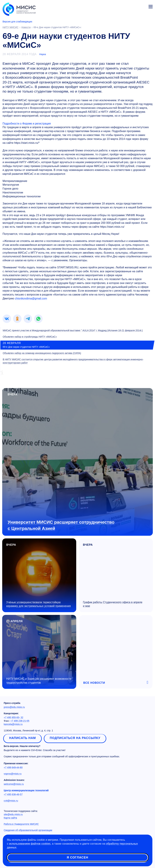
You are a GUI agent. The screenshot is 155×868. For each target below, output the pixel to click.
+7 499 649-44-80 (13, 767)
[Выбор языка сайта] (135, 6)
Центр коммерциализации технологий (26, 790)
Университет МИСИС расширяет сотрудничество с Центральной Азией (61, 525)
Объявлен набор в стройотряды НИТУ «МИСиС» (30, 337)
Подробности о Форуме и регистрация (27, 124)
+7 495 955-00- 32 (13, 717)
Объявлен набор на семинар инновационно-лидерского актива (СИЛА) (42, 353)
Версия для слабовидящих (17, 22)
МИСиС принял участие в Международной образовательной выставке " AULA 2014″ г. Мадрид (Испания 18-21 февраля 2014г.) (73, 330)
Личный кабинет (142, 6)
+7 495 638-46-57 (13, 794)
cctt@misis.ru (11, 801)
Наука (43, 54)
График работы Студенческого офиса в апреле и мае (113, 604)
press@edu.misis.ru (14, 707)
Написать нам (22, 738)
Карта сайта (10, 818)
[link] (7, 319)
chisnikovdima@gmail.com (31, 298)
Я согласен (77, 858)
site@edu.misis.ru (13, 814)
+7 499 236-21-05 (20, 721)
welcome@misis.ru (14, 784)
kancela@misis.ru (13, 724)
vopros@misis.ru (13, 774)
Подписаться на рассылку (75, 738)
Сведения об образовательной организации (28, 830)
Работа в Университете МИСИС (21, 824)
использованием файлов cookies (30, 844)
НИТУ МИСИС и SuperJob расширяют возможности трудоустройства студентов (39, 681)
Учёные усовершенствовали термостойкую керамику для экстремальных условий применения (39, 604)
